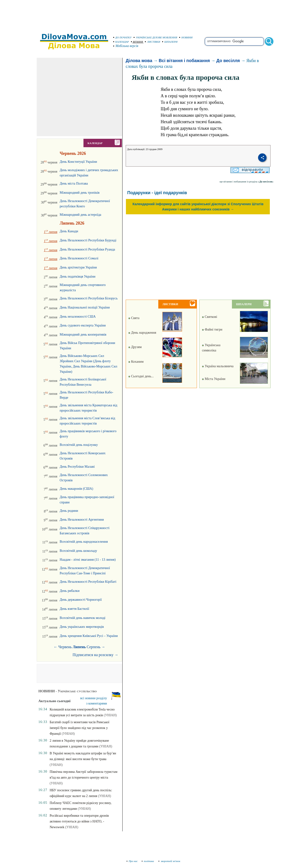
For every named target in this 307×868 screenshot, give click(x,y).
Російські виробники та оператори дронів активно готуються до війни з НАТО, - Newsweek (79, 821)
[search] (234, 41)
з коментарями (97, 703)
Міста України (214, 379)
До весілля (228, 61)
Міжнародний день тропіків (80, 193)
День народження (142, 333)
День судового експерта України (83, 325)
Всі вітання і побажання (184, 61)
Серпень (94, 647)
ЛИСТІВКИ (153, 42)
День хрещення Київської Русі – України (89, 636)
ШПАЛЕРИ (170, 42)
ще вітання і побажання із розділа (246, 181)
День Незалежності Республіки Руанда (87, 249)
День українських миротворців (82, 627)
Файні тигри (212, 329)
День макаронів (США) (76, 489)
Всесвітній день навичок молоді (83, 618)
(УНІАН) (110, 715)
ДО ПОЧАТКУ (122, 37)
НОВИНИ (186, 37)
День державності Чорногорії (81, 600)
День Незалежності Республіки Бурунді (88, 240)
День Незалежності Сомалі (79, 258)
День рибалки (70, 591)
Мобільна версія (126, 46)
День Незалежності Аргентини (82, 520)
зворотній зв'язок (169, 861)
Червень (65, 647)
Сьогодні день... (141, 376)
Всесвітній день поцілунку (79, 445)
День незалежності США (78, 317)
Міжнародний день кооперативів (83, 335)
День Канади (69, 231)
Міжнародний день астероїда (80, 215)
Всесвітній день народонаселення (84, 542)
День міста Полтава (74, 184)
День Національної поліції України (85, 307)
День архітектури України (78, 267)
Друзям (135, 347)
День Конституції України (78, 162)
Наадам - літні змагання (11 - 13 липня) (88, 560)
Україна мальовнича (218, 366)
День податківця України (78, 277)
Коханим (136, 362)
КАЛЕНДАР (121, 42)
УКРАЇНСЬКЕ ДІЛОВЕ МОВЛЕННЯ (155, 37)
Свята (134, 318)
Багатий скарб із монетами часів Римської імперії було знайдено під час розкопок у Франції (80, 728)
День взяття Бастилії (74, 609)
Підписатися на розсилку (95, 655)
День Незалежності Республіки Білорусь (89, 298)
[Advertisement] (153, 14)
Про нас (132, 861)
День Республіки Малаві (77, 467)
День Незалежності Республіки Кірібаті (88, 582)
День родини (69, 511)
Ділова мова (139, 61)
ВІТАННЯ (137, 42)
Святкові (210, 317)
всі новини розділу (94, 698)
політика (148, 861)
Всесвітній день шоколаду (78, 551)
